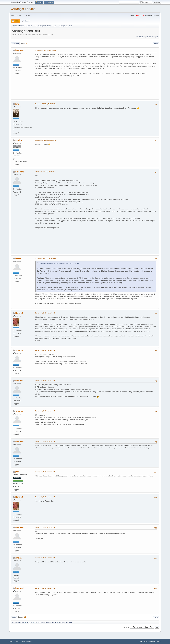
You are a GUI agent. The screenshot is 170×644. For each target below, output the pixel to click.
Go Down (15, 44)
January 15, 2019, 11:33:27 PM (45, 381)
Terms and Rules (149, 641)
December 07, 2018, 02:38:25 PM (46, 140)
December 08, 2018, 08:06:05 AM (46, 258)
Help (141, 641)
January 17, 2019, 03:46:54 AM (45, 441)
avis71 (18, 558)
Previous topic (142, 37)
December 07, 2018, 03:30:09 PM (46, 172)
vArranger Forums (23, 9)
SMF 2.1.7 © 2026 (15, 641)
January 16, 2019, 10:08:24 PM (45, 411)
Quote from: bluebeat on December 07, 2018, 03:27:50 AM (59, 263)
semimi (19, 140)
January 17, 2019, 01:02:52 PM (45, 497)
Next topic (154, 37)
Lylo (17, 104)
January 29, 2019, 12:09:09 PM (45, 558)
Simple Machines (26, 641)
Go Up (14, 617)
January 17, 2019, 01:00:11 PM (45, 472)
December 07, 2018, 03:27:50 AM (46, 50)
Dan (17, 472)
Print (156, 44)
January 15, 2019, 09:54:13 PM (45, 350)
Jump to (126, 627)
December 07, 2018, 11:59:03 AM (46, 104)
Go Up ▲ (158, 641)
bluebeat (19, 50)
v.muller (19, 350)
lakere (18, 258)
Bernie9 (19, 313)
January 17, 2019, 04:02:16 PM (45, 527)
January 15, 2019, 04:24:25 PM (45, 313)
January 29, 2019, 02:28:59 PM (45, 588)
